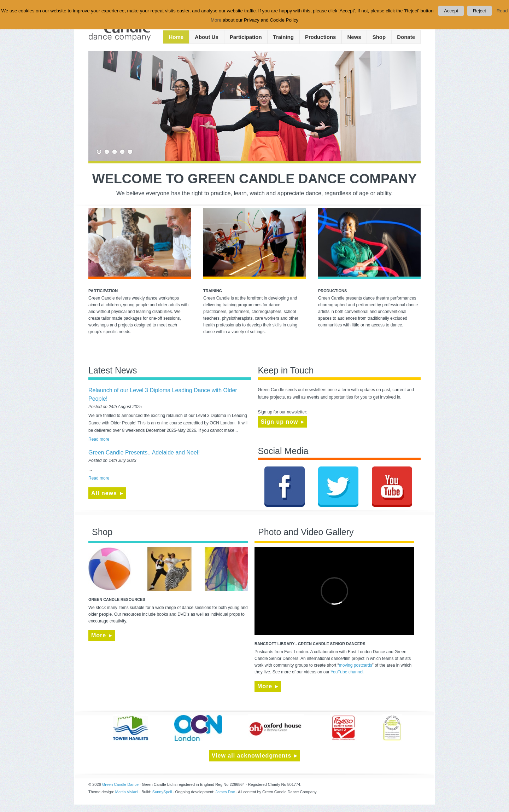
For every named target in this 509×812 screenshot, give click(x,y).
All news (104, 493)
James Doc (225, 792)
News (354, 37)
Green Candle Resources (117, 599)
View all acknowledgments (252, 756)
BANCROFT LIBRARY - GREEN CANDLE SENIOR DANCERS (310, 644)
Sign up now (279, 422)
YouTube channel (347, 672)
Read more (99, 439)
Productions (321, 37)
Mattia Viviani (127, 792)
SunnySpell (162, 792)
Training (283, 37)
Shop (379, 37)
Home (176, 37)
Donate (406, 37)
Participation (246, 37)
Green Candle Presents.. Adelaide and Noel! (144, 453)
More (99, 635)
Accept (451, 11)
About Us (207, 37)
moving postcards (356, 665)
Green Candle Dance (120, 784)
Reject (479, 11)
